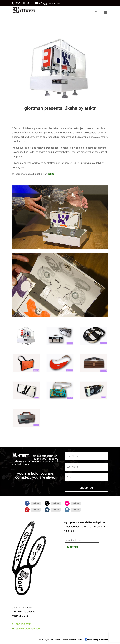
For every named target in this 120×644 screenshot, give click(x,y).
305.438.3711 (24, 3)
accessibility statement (98, 639)
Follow (36, 503)
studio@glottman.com (26, 629)
